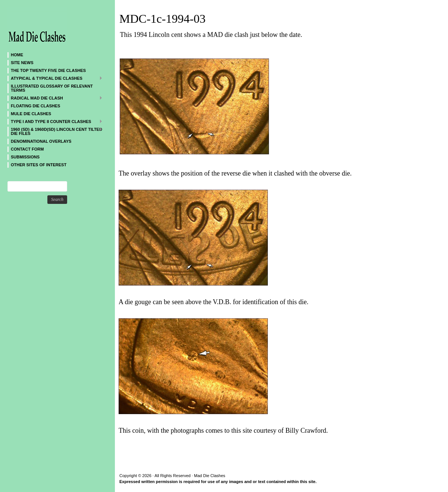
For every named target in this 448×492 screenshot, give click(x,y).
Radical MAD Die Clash (55, 98)
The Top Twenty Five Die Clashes (48, 70)
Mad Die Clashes (52, 26)
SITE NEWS (22, 63)
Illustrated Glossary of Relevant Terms (52, 88)
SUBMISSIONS (25, 157)
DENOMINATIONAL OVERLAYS (41, 141)
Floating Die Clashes (35, 106)
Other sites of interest (39, 165)
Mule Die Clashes (31, 114)
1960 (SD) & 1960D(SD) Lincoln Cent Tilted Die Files (55, 131)
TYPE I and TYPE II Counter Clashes (55, 121)
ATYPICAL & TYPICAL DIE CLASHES (55, 78)
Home (17, 55)
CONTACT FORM (27, 149)
